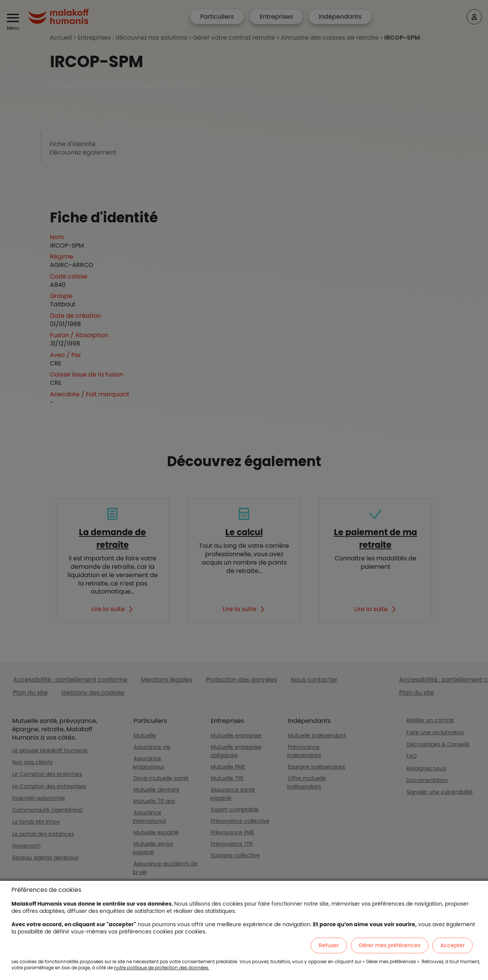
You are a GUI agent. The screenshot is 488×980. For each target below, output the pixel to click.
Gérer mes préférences (390, 945)
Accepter (453, 945)
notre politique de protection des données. (162, 968)
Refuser (329, 945)
